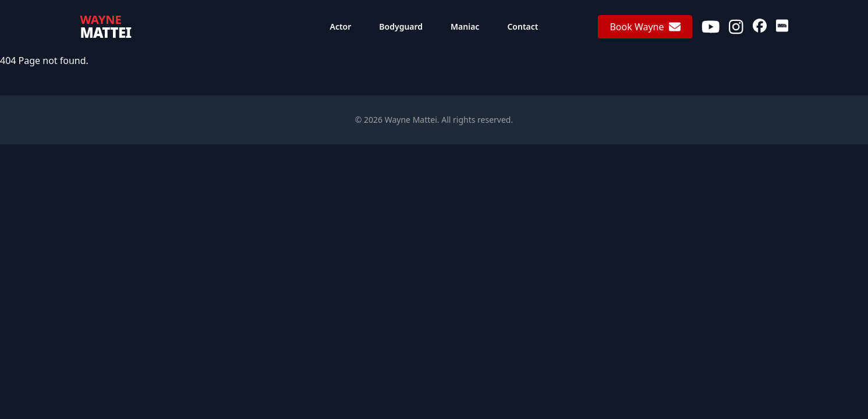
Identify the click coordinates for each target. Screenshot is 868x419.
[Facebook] (760, 27)
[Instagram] (736, 27)
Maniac (465, 26)
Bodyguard (401, 26)
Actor (341, 26)
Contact (522, 26)
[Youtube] (711, 27)
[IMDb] (782, 27)
